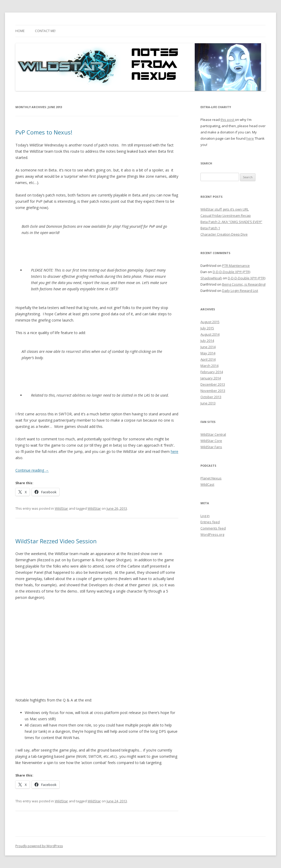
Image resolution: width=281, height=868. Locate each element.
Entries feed (210, 522)
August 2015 (210, 322)
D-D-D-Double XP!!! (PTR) (231, 272)
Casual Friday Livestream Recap (226, 216)
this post (228, 120)
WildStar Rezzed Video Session (56, 541)
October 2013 (211, 397)
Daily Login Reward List (240, 291)
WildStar (61, 508)
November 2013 (213, 391)
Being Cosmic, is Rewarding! (244, 284)
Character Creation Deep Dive (224, 234)
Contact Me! (45, 31)
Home (20, 31)
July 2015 (207, 328)
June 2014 (208, 347)
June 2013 (208, 403)
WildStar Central (213, 434)
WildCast (207, 484)
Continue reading (32, 470)
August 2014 (210, 334)
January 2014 (211, 378)
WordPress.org (212, 534)
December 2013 (213, 384)
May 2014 (208, 353)
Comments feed (213, 528)
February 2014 (212, 372)
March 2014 (209, 366)
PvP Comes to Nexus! (44, 132)
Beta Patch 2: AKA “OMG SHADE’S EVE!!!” (231, 222)
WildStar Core (211, 441)
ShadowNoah (211, 278)
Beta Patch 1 (210, 228)
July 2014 (207, 341)
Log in (205, 516)
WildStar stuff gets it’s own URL (225, 209)
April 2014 (208, 359)
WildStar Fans (211, 447)
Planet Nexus (211, 478)
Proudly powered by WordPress (39, 846)
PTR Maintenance (236, 266)
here (175, 451)
